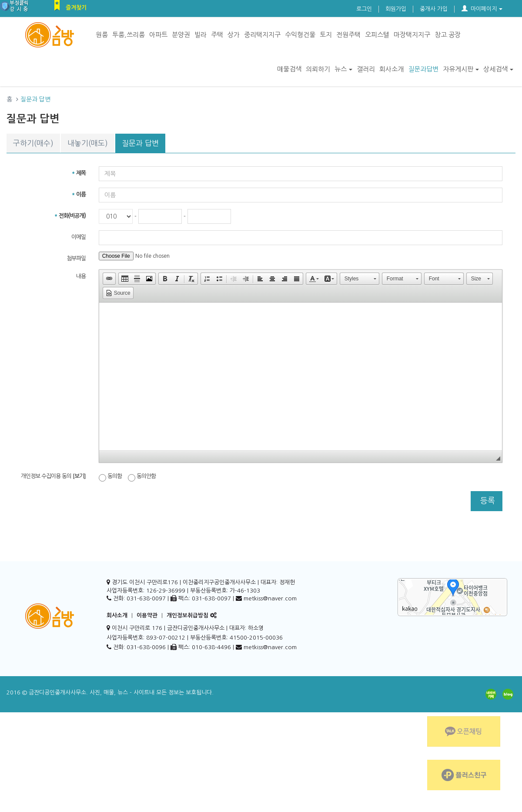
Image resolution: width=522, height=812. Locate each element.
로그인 (364, 9)
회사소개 (391, 69)
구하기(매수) (33, 143)
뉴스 (343, 69)
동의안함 (142, 477)
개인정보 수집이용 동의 (53, 476)
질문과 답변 (140, 143)
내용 (81, 276)
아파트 (158, 35)
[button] (109, 279)
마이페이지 (482, 9)
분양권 (181, 35)
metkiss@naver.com (270, 647)
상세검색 (498, 69)
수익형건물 (300, 35)
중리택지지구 (262, 35)
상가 (234, 35)
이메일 (79, 237)
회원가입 (396, 9)
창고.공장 (448, 35)
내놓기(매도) (88, 143)
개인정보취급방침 (187, 615)
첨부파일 (76, 258)
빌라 (201, 35)
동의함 (110, 477)
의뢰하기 (318, 69)
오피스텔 (377, 35)
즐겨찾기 (76, 8)
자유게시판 (461, 69)
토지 (326, 35)
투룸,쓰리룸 (129, 35)
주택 (217, 35)
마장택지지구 (412, 35)
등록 (487, 501)
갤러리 (366, 69)
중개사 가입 (434, 9)
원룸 (102, 35)
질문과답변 (423, 69)
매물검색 (289, 69)
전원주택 (348, 35)
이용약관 (147, 615)
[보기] (79, 476)
